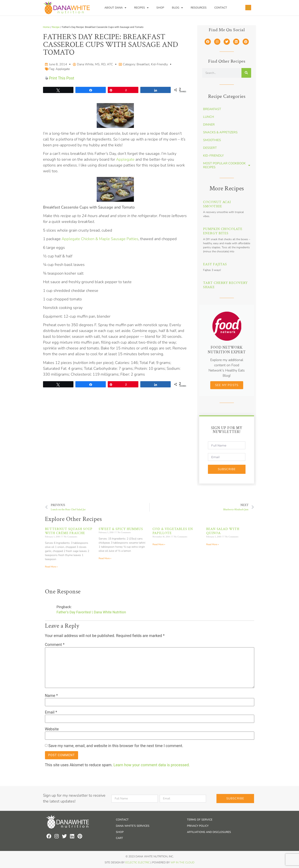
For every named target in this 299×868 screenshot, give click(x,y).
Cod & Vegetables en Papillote (173, 531)
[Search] (246, 73)
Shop (160, 8)
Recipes (141, 8)
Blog (177, 8)
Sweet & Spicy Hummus (121, 529)
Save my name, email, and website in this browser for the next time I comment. (116, 746)
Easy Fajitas (215, 264)
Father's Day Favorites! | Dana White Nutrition (91, 612)
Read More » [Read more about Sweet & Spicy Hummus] (105, 558)
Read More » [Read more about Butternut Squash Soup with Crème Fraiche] (51, 567)
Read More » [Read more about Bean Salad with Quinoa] (212, 544)
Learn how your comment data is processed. (152, 765)
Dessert (210, 148)
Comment (55, 645)
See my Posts (227, 385)
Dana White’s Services (133, 826)
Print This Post (61, 78)
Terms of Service (200, 820)
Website (52, 729)
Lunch (209, 117)
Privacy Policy (198, 826)
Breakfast (143, 64)
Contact (221, 8)
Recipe (56, 27)
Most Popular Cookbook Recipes (227, 165)
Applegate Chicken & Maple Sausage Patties (100, 239)
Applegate (63, 69)
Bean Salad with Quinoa (223, 531)
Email (51, 712)
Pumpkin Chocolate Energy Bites (223, 231)
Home (46, 27)
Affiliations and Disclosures (209, 832)
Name (51, 696)
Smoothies (212, 140)
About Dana (115, 8)
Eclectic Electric (138, 862)
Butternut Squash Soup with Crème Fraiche (69, 531)
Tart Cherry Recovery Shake (225, 285)
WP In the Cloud (182, 862)
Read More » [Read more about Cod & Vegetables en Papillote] (159, 544)
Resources (199, 8)
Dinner (209, 125)
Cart (119, 838)
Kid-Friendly (159, 64)
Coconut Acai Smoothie (217, 204)
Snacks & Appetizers (220, 132)
